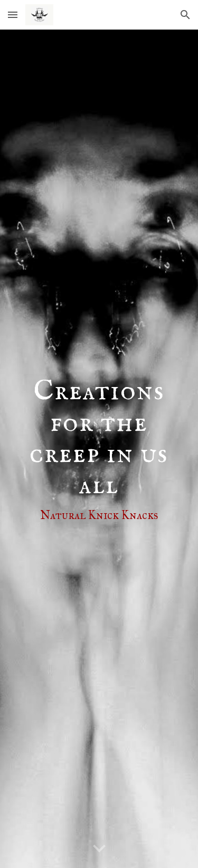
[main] (99, 449)
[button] (13, 15)
